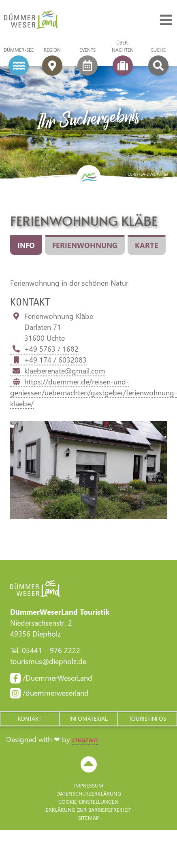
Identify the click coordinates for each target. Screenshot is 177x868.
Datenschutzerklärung (89, 793)
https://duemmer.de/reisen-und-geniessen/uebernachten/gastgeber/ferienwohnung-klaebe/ (94, 393)
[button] (30, 719)
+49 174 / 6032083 (48, 360)
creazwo (85, 739)
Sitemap (88, 818)
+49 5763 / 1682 (44, 349)
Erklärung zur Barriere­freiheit (88, 810)
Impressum (89, 785)
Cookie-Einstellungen (88, 801)
